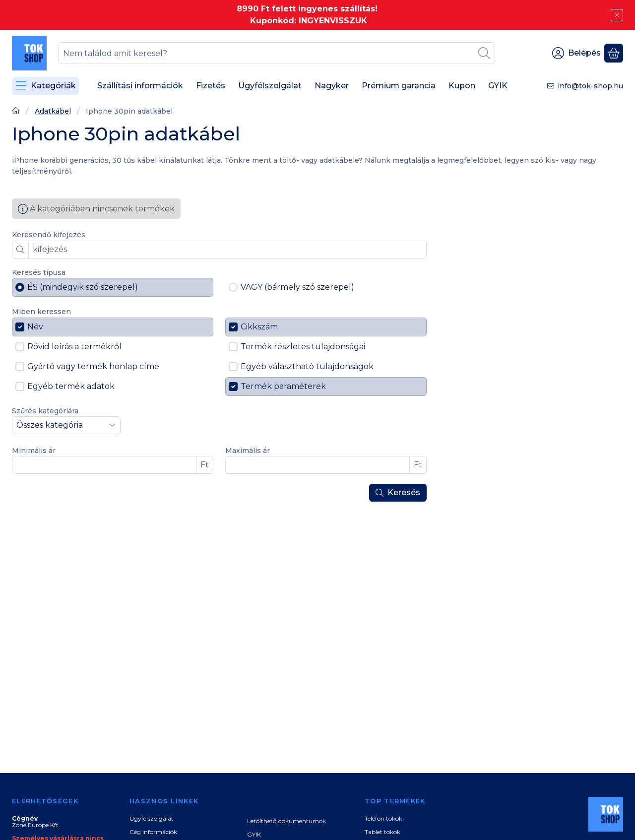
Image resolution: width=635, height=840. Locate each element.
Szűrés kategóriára (45, 411)
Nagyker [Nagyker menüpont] (332, 86)
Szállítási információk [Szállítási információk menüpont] (140, 86)
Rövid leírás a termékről (74, 347)
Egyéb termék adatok (71, 386)
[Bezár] (617, 15)
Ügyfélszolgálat (152, 818)
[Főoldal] (16, 112)
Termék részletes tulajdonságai (303, 347)
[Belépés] (576, 53)
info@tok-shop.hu (590, 86)
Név (35, 327)
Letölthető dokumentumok (286, 821)
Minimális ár (34, 451)
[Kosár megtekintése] (614, 53)
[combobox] (277, 53)
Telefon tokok (383, 818)
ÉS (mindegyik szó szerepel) (83, 287)
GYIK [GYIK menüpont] (498, 86)
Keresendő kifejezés (49, 235)
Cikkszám (259, 327)
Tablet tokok (382, 832)
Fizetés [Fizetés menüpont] (211, 86)
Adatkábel (53, 111)
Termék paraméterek (283, 386)
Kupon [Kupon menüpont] (462, 86)
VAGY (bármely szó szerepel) (297, 287)
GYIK (254, 834)
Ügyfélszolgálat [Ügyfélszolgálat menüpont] (270, 86)
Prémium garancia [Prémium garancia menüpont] (399, 86)
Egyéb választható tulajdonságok (307, 366)
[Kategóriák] (45, 86)
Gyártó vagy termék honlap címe (93, 366)
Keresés (398, 492)
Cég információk (153, 832)
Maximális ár (248, 451)
